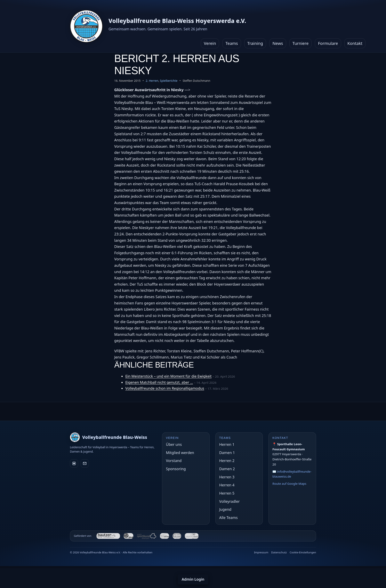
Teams (232, 43)
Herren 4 (227, 485)
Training (255, 43)
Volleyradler (230, 501)
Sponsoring (176, 469)
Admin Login (193, 579)
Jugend (225, 509)
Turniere (301, 43)
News (278, 43)
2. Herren (152, 81)
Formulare (328, 43)
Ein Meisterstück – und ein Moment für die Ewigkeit (170, 376)
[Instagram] (74, 463)
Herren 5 (227, 493)
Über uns (174, 444)
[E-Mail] (85, 463)
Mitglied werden (180, 453)
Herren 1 (227, 444)
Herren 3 (227, 477)
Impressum (261, 552)
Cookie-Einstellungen (303, 552)
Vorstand (174, 461)
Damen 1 (227, 453)
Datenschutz (279, 552)
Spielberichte (169, 81)
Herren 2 (227, 461)
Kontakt (355, 43)
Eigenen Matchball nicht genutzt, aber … (160, 382)
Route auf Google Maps (289, 484)
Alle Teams (228, 518)
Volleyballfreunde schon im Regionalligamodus (166, 388)
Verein (210, 43)
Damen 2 (227, 469)
